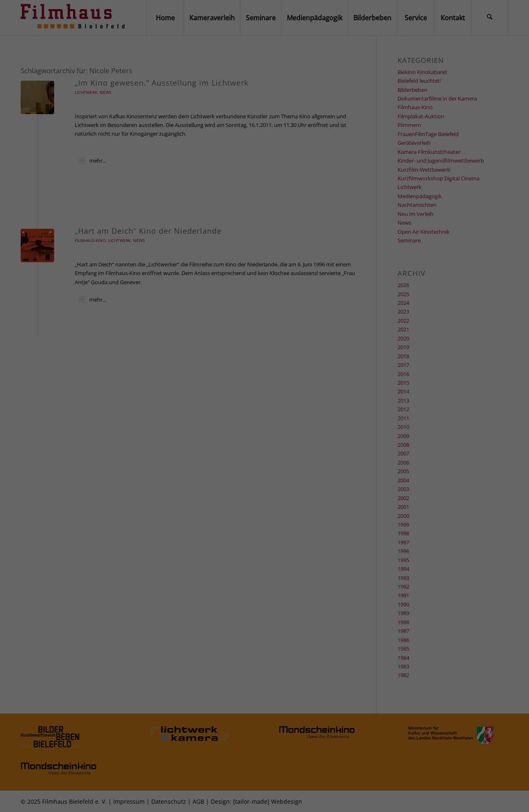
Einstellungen (205, 704)
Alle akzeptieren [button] (264, 745)
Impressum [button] (298, 798)
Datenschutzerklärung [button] (268, 798)
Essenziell (206, 719)
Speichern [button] (264, 765)
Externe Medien (313, 719)
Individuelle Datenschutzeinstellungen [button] (265, 784)
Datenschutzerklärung (282, 698)
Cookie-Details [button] (234, 798)
